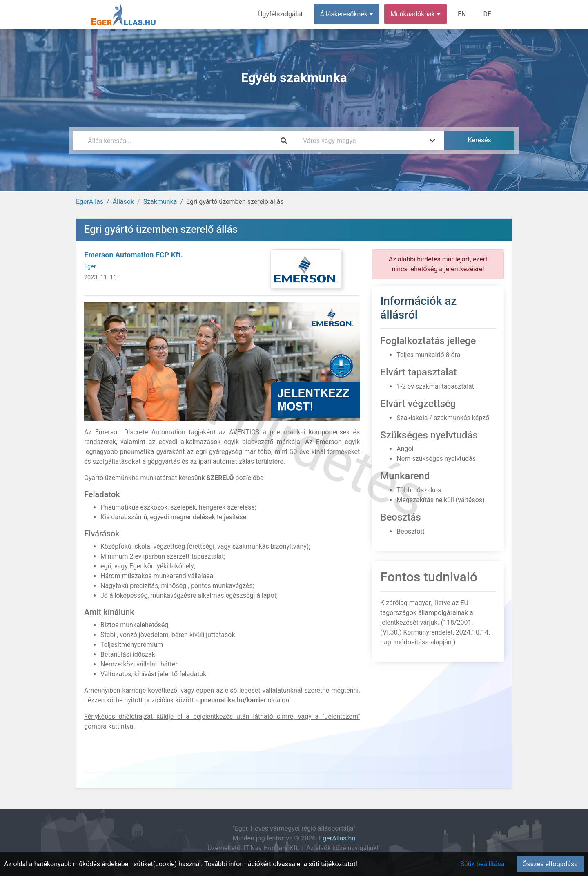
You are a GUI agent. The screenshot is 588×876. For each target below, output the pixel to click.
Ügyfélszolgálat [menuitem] (280, 14)
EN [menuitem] (462, 14)
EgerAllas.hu (337, 838)
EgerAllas (90, 202)
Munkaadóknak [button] (415, 14)
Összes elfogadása (550, 864)
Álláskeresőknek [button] (347, 14)
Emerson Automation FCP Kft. (134, 255)
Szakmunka (160, 202)
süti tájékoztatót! (333, 864)
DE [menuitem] (487, 14)
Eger (90, 267)
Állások (123, 202)
